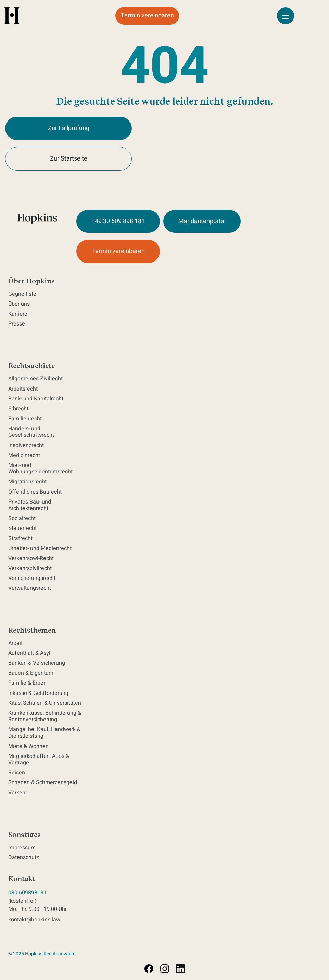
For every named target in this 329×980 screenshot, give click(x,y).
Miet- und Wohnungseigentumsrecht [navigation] (42, 469)
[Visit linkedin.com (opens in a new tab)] (180, 969)
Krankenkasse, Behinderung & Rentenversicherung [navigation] (45, 716)
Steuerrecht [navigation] (22, 528)
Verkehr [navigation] (18, 793)
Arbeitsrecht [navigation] (24, 389)
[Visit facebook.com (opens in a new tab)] (149, 969)
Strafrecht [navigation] (20, 539)
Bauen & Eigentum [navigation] (31, 673)
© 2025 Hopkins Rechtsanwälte (42, 954)
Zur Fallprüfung (69, 128)
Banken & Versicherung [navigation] (37, 663)
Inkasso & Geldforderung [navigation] (38, 693)
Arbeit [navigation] (15, 643)
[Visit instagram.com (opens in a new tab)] (165, 969)
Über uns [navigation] (19, 304)
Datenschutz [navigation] (24, 858)
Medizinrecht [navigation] (26, 455)
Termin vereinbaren (147, 16)
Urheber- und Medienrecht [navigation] (40, 549)
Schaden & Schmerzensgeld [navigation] (43, 783)
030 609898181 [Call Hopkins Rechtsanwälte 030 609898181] (27, 893)
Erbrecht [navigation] (20, 409)
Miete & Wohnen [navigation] (28, 746)
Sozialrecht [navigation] (22, 518)
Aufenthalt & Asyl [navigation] (29, 653)
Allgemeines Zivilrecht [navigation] (37, 379)
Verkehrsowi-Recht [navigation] (31, 558)
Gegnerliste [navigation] (22, 294)
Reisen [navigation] (17, 773)
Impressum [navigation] (22, 848)
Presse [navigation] (17, 324)
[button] (286, 16)
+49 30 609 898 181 (118, 221)
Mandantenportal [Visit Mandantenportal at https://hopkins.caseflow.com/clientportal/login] (202, 221)
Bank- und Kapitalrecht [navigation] (36, 399)
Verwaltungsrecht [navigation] (30, 588)
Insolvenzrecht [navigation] (26, 446)
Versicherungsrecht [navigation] (32, 578)
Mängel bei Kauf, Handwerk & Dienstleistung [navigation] (44, 733)
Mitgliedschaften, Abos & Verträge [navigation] (39, 760)
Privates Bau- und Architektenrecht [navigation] (30, 505)
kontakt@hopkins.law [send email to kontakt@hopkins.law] (34, 920)
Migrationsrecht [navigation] (27, 482)
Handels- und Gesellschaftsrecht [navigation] (33, 432)
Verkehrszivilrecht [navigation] (30, 568)
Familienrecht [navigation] (26, 419)
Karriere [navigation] (18, 314)
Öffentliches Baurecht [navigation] (35, 492)
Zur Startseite (69, 159)
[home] (12, 15)
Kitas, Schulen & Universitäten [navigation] (45, 703)
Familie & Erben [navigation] (27, 683)
